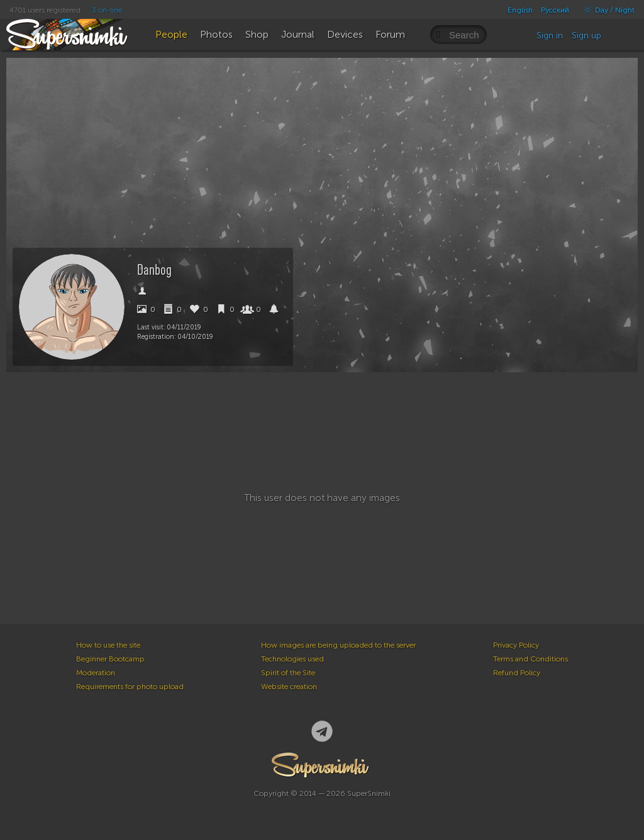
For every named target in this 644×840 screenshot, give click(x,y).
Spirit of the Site (288, 673)
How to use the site (108, 645)
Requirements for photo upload (130, 687)
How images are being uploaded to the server (338, 645)
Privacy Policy (516, 645)
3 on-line (107, 10)
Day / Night (606, 10)
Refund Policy (517, 673)
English (520, 10)
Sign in (550, 36)
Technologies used (292, 659)
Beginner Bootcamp (110, 659)
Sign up (586, 36)
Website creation (289, 687)
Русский (555, 10)
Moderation (96, 673)
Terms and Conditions (530, 659)
